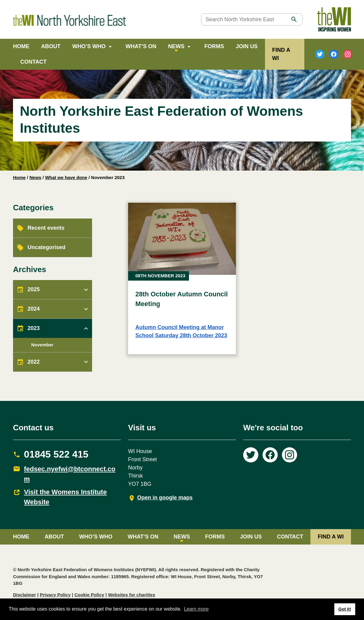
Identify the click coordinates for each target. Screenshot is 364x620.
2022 (34, 362)
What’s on (141, 46)
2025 (34, 289)
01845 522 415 (56, 454)
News (176, 46)
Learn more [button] (196, 609)
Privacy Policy (55, 595)
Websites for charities (132, 595)
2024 (34, 309)
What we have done (66, 177)
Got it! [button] (345, 609)
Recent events (46, 228)
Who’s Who (89, 46)
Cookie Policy (89, 595)
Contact (33, 62)
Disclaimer (25, 595)
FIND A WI (331, 537)
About (51, 46)
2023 (34, 328)
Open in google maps (165, 498)
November (42, 345)
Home (21, 46)
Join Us (247, 46)
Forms (214, 46)
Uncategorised (46, 247)
